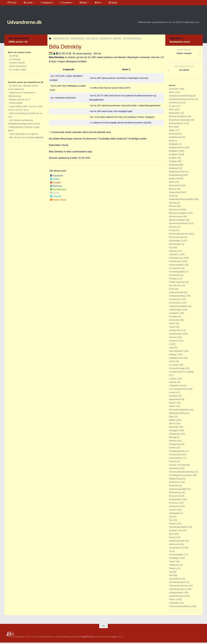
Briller (172, 183)
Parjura (173, 463)
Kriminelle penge (177, 370)
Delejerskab (175, 194)
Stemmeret (175, 546)
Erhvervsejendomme (179, 235)
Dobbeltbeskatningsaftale (181, 201)
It (170, 346)
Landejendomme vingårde (181, 373)
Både (172, 111)
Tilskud (173, 570)
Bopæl (172, 180)
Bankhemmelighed (178, 118)
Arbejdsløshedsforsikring (181, 97)
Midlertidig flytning (178, 415)
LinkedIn (56, 198)
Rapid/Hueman (88, 638)
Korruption (174, 366)
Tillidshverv (175, 566)
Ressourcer (175, 497)
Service (173, 511)
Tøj (171, 573)
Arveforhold (175, 104)
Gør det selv (175, 287)
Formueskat (175, 270)
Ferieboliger (175, 242)
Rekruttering (175, 494)
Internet (173, 339)
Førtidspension (176, 259)
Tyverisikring (175, 580)
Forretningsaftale (177, 273)
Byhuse (173, 190)
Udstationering (176, 597)
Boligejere (174, 152)
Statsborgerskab (177, 542)
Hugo (114, 638)
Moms (172, 425)
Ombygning (175, 446)
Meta (79, 4)
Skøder (173, 525)
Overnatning (175, 456)
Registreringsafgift (178, 490)
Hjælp (106, 4)
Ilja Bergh (14, 57)
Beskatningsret (176, 125)
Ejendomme (175, 211)
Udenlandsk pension (179, 587)
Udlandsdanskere (178, 590)
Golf (171, 290)
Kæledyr (173, 356)
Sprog (172, 539)
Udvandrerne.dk (30, 23)
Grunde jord (175, 301)
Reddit (55, 194)
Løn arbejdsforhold (178, 390)
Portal (11, 4)
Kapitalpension (176, 359)
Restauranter (175, 501)
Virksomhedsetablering (180, 608)
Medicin (173, 404)
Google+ (56, 184)
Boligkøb (173, 156)
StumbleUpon (58, 191)
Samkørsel (174, 508)
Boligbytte (174, 145)
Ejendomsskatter (177, 221)
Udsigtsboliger (176, 594)
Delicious (56, 187)
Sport (172, 535)
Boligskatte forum (178, 173)
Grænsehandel (176, 294)
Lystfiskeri (174, 397)
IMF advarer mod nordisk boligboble (26, 139)
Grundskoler (175, 304)
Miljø (171, 418)
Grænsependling (177, 297)
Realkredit (174, 487)
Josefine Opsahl (17, 64)
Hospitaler (174, 314)
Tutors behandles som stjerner (24, 135)
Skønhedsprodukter (179, 528)
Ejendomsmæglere (178, 214)
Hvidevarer (174, 321)
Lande (26, 4)
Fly (171, 249)
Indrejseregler (176, 335)
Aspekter (62, 4)
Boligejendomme (177, 149)
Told (171, 577)
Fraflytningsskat (177, 283)
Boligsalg (174, 166)
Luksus (173, 394)
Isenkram (174, 342)
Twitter (55, 180)
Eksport (173, 228)
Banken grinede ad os (20, 101)
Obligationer (175, 435)
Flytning (173, 252)
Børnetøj (173, 135)
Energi (172, 232)
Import (172, 328)
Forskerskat (175, 277)
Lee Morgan (15, 61)
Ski (171, 518)
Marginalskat (175, 401)
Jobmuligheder (176, 352)
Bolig (172, 142)
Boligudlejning (176, 176)
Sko (171, 521)
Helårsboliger (176, 311)
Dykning (173, 204)
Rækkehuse (175, 484)
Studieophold (176, 549)
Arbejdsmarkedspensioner (182, 101)
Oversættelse (176, 459)
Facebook (56, 177)
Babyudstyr (175, 114)
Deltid (172, 197)
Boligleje (173, 163)
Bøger (172, 132)
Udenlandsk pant (177, 584)
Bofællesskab (176, 139)
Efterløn (173, 208)
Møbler (173, 421)
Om (92, 4)
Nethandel (174, 428)
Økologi (173, 439)
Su (171, 553)
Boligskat (174, 170)
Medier (172, 408)
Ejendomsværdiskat (179, 225)
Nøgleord (43, 4)
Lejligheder (175, 387)
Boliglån (173, 159)
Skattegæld (175, 515)
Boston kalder (16, 104)
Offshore (173, 442)
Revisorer (174, 504)
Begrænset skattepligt (180, 121)
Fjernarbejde (175, 245)
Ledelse (173, 380)
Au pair (173, 107)
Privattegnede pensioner (181, 477)
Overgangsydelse (178, 452)
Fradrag (173, 280)
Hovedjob (174, 318)
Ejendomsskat (176, 218)
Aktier (172, 94)
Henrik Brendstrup (18, 67)
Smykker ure (175, 532)
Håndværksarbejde (178, 308)
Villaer (172, 601)
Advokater (174, 90)
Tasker (172, 563)
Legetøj (173, 383)
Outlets (173, 449)
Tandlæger (174, 559)
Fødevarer (174, 256)
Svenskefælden (177, 556)
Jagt (171, 349)
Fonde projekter (177, 266)
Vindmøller (174, 604)
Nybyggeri (174, 432)
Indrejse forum (176, 332)
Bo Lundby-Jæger (18, 71)
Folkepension (176, 263)
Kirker (172, 363)
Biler (171, 128)
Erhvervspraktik (177, 239)
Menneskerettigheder (179, 411)
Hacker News (58, 201)
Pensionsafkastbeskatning (182, 473)
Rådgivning (175, 480)
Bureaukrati (175, 187)
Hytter (172, 325)
